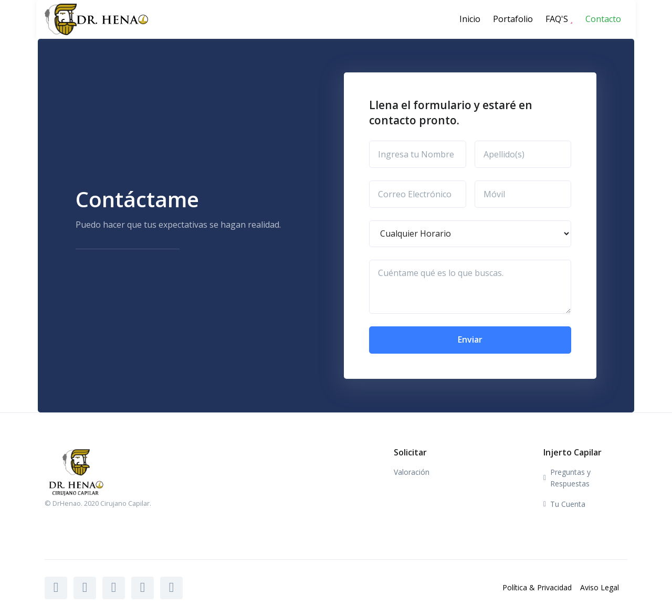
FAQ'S (559, 19)
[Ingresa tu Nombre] (418, 154)
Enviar (470, 339)
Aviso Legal (600, 587)
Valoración (412, 472)
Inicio (470, 19)
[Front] (80, 19)
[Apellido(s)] (523, 154)
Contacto (603, 19)
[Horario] (470, 234)
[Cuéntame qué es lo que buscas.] (470, 287)
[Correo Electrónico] (418, 194)
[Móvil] (523, 194)
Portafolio (513, 19)
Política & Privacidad (537, 587)
